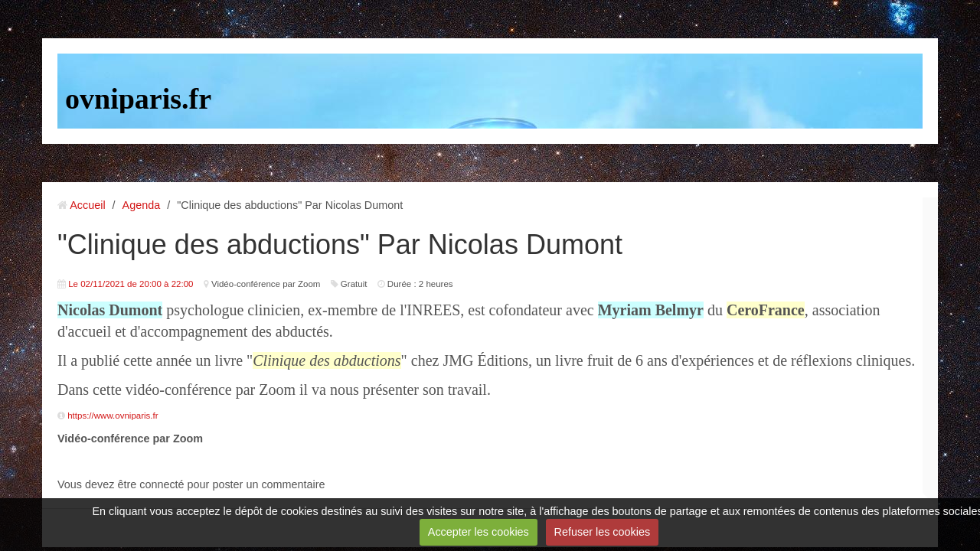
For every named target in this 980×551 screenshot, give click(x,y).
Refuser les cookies (603, 532)
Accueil (87, 205)
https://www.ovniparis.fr (113, 416)
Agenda (142, 205)
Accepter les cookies (479, 532)
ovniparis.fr (138, 99)
